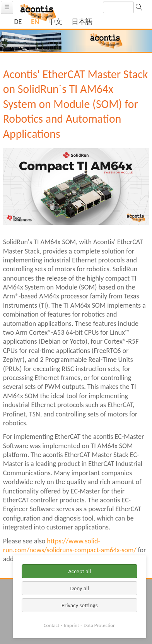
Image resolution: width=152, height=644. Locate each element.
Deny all (79, 588)
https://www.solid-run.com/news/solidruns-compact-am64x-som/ (70, 546)
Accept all (79, 571)
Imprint (71, 625)
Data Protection (99, 625)
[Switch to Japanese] (82, 22)
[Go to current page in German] (18, 22)
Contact (52, 625)
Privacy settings (80, 605)
